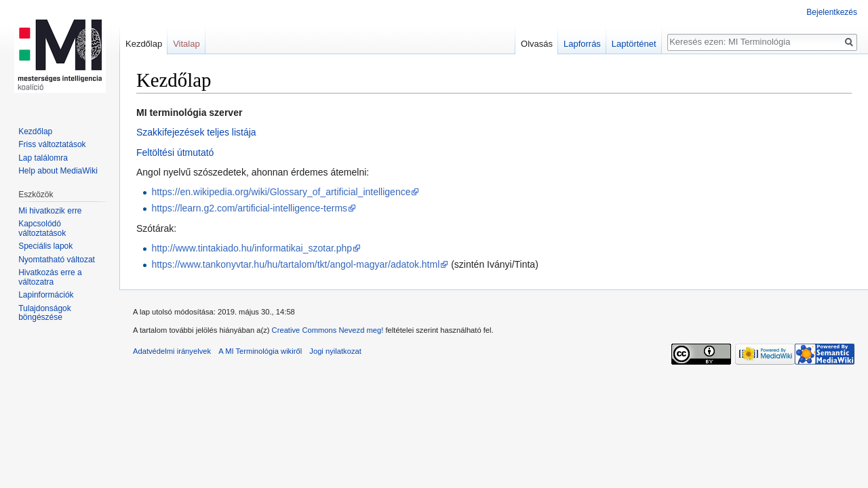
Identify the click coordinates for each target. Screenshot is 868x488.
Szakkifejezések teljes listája (196, 132)
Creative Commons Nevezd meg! (328, 330)
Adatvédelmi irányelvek (172, 351)
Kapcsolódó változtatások (42, 228)
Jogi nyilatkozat (335, 351)
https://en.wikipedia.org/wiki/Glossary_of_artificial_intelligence (281, 192)
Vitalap (186, 44)
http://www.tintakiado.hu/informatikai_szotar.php (252, 248)
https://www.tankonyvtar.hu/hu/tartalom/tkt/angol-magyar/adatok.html (295, 264)
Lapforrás (582, 44)
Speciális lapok (45, 246)
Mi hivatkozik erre (50, 211)
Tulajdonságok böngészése (45, 313)
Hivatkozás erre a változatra (50, 277)
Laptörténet (634, 44)
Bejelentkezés (832, 12)
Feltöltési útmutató (175, 152)
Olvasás (537, 44)
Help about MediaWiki (58, 171)
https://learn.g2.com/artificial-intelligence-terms (249, 208)
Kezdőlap (144, 44)
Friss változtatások (52, 144)
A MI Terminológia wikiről (260, 351)
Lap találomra (43, 158)
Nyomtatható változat (57, 260)
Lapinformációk (46, 295)
